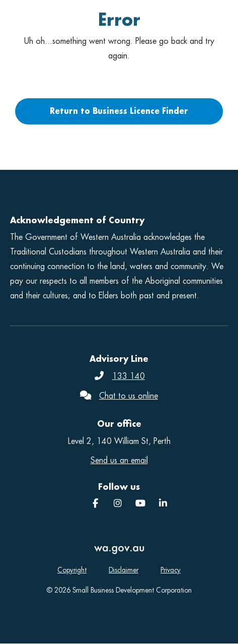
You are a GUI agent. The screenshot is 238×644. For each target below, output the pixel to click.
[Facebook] (95, 504)
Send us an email (119, 460)
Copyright (72, 570)
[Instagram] (118, 504)
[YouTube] (140, 504)
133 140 (129, 376)
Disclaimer (124, 570)
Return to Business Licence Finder (119, 111)
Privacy (171, 570)
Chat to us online (129, 396)
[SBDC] (163, 504)
